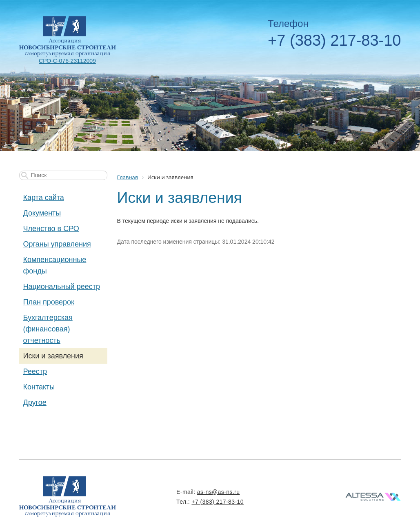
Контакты (39, 387)
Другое (35, 402)
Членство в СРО (51, 229)
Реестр (35, 371)
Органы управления (57, 244)
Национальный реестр (62, 287)
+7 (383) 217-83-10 (334, 40)
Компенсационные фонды (55, 265)
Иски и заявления (53, 356)
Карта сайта (44, 198)
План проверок (49, 302)
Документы (42, 213)
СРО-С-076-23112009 (67, 61)
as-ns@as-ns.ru (219, 492)
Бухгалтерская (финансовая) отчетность (48, 329)
